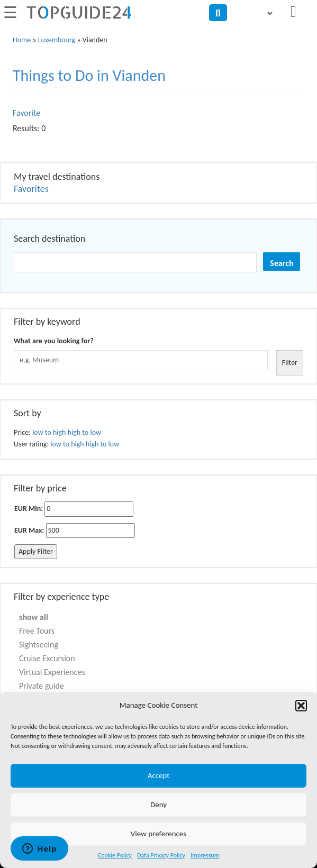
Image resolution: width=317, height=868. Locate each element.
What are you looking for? (54, 341)
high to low (84, 432)
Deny (158, 805)
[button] (301, 706)
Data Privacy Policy (161, 855)
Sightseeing (39, 645)
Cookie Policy (115, 855)
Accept (159, 775)
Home (22, 40)
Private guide (42, 686)
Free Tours (37, 631)
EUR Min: (29, 509)
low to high (49, 432)
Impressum (205, 855)
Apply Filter (36, 551)
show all (34, 617)
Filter (290, 363)
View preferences (158, 834)
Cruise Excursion (47, 658)
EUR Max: (29, 530)
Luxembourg (57, 40)
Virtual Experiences (52, 672)
